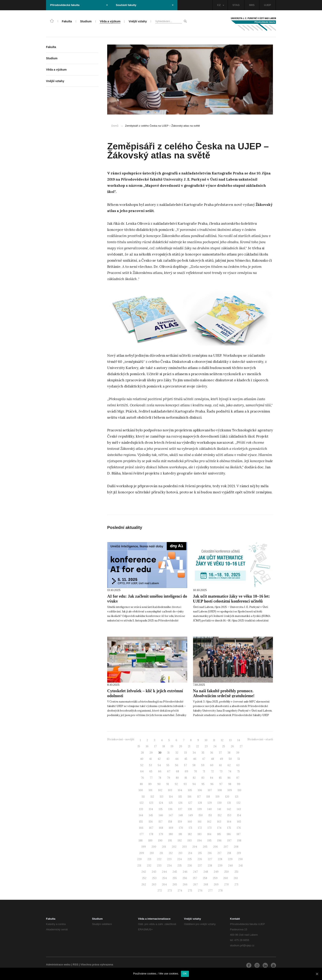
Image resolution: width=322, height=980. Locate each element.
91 (168, 784)
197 (229, 841)
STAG (236, 5)
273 (170, 891)
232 (149, 866)
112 (152, 797)
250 (227, 872)
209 (142, 853)
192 (180, 841)
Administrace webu (58, 965)
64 (142, 771)
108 (220, 790)
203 (184, 847)
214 (190, 853)
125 (171, 803)
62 (229, 765)
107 (210, 790)
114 (171, 797)
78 (160, 778)
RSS (75, 965)
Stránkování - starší (260, 739)
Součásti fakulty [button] (145, 5)
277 (210, 891)
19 (172, 746)
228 (220, 859)
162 (209, 822)
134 (151, 809)
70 (195, 771)
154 (239, 815)
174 (219, 828)
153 (229, 815)
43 (168, 759)
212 (171, 853)
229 (230, 859)
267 (195, 884)
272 (160, 891)
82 (194, 778)
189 (150, 841)
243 (154, 872)
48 (212, 759)
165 (239, 822)
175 (229, 828)
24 (215, 746)
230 (240, 859)
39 (238, 753)
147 (171, 815)
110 (239, 790)
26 (232, 746)
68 (178, 771)
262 (144, 884)
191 (170, 841)
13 (230, 740)
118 (208, 797)
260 (226, 878)
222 (159, 859)
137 (180, 809)
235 (180, 866)
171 (190, 828)
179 (161, 834)
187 (239, 834)
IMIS (252, 5)
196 (219, 841)
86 (229, 778)
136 (170, 809)
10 (206, 740)
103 (170, 790)
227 (210, 859)
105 (190, 790)
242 (144, 872)
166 (141, 828)
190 (160, 841)
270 (227, 884)
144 (141, 815)
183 (200, 834)
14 (239, 740)
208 (236, 847)
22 (198, 746)
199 (144, 847)
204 (195, 847)
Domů (115, 126)
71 (204, 771)
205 (205, 847)
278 (220, 891)
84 (212, 778)
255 (175, 878)
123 (151, 803)
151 (210, 815)
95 (203, 784)
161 (200, 822)
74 (230, 771)
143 (239, 809)
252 (144, 878)
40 (142, 759)
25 (224, 746)
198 (239, 841)
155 (141, 822)
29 (151, 753)
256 (185, 878)
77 (151, 778)
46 (195, 759)
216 (210, 853)
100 (141, 790)
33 (185, 753)
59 (203, 765)
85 (220, 778)
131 (229, 803)
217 (219, 853)
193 (190, 841)
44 (177, 759)
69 (186, 771)
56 (177, 765)
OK (185, 974)
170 (181, 828)
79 (168, 778)
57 (185, 765)
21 (189, 746)
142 (229, 809)
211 (161, 853)
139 (200, 809)
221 (149, 859)
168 (161, 828)
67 (169, 771)
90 (159, 784)
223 (169, 859)
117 (199, 797)
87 (238, 778)
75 (238, 771)
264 (164, 884)
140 (210, 809)
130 (220, 803)
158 (170, 822)
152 (220, 815)
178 (151, 834)
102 (160, 790)
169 (171, 828)
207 (226, 847)
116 (190, 797)
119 (217, 797)
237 (200, 866)
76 (142, 778)
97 (221, 784)
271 (236, 884)
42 (159, 759)
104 (180, 790)
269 (216, 884)
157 (160, 822)
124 (161, 803)
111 (143, 797)
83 (203, 778)
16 (147, 746)
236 (190, 866)
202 (174, 847)
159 (180, 822)
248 (206, 872)
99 (239, 784)
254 (164, 878)
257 (195, 878)
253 (154, 878)
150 (201, 815)
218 (229, 853)
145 (151, 815)
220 (139, 859)
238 (210, 866)
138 (190, 809)
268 (206, 884)
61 (220, 765)
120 (227, 797)
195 (209, 841)
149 (191, 815)
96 (212, 784)
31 (168, 753)
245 (175, 872)
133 (141, 809)
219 (239, 853)
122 (142, 803)
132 (239, 803)
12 (222, 740)
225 (190, 859)
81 (186, 778)
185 (219, 834)
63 (238, 765)
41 (150, 759)
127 (190, 803)
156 (151, 822)
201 (164, 847)
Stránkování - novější (121, 739)
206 (216, 847)
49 (221, 759)
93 (185, 784)
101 (151, 790)
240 (231, 866)
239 (220, 866)
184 (209, 834)
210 (152, 853)
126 (181, 803)
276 (200, 891)
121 (237, 797)
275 (190, 891)
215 (200, 853)
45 (186, 759)
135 (161, 809)
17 (155, 746)
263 (154, 884)
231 (139, 866)
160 (190, 822)
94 (194, 784)
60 (212, 765)
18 (164, 746)
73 (221, 771)
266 (185, 884)
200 (154, 847)
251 (236, 872)
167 (151, 828)
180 (171, 834)
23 (206, 746)
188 (141, 841)
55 (168, 765)
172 (200, 828)
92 (176, 784)
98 (230, 784)
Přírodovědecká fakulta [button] (79, 5)
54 (159, 765)
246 (185, 872)
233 (159, 866)
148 (181, 815)
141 (219, 809)
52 (142, 765)
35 (203, 753)
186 (229, 834)
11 (214, 740)
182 (190, 834)
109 (230, 790)
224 (179, 859)
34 (194, 753)
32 (177, 753)
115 (180, 797)
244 (164, 872)
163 (219, 822)
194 (200, 841)
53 (151, 765)
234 (169, 866)
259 (215, 878)
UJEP (268, 5)
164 (229, 822)
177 (142, 834)
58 (194, 765)
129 (210, 803)
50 (230, 759)
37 (220, 753)
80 (177, 778)
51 (239, 759)
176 (239, 828)
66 (160, 771)
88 (141, 784)
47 (204, 759)
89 (150, 784)
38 (229, 753)
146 (161, 815)
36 (212, 753)
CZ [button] (221, 5)
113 (162, 797)
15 (139, 746)
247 (195, 872)
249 (216, 872)
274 (180, 891)
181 (180, 834)
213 (180, 853)
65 (151, 771)
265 (175, 884)
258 (205, 878)
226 (200, 859)
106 (200, 790)
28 (142, 753)
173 (210, 828)
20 (181, 746)
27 (241, 746)
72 (212, 771)
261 (236, 878)
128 (200, 803)
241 (241, 866)
